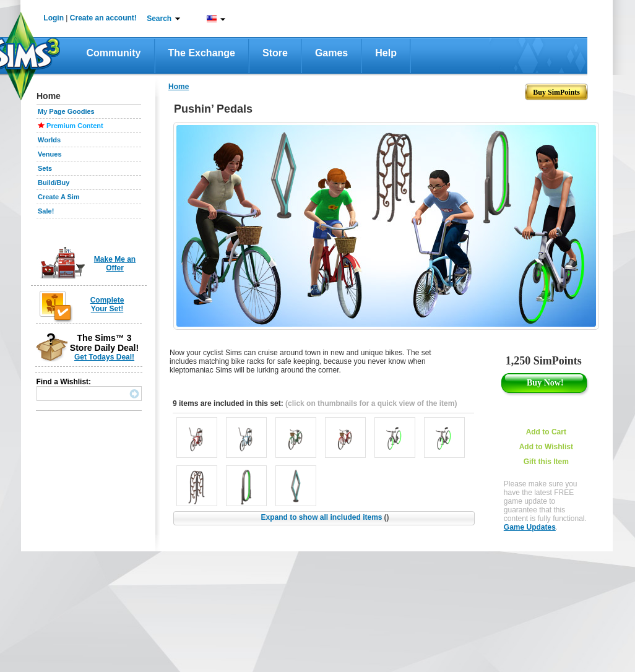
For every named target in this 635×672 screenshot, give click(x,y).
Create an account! (103, 18)
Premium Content (75, 126)
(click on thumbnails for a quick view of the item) (371, 403)
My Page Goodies (66, 111)
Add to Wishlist (546, 447)
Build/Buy (54, 183)
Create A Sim (59, 197)
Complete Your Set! (107, 304)
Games (331, 53)
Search (159, 19)
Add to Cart (546, 432)
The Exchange (202, 53)
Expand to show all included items (325, 517)
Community (114, 53)
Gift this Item (546, 462)
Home (179, 87)
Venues (50, 154)
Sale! (46, 211)
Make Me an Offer (115, 264)
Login (54, 18)
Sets (45, 168)
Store (275, 53)
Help (386, 53)
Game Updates (530, 527)
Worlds (49, 140)
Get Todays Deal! (104, 357)
